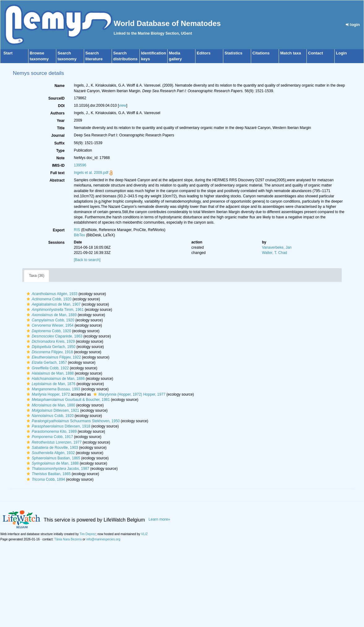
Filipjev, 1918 (49, 352)
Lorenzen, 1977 (53, 442)
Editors (204, 53)
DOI (61, 106)
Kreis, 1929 (50, 341)
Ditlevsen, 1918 (58, 426)
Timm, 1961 (54, 310)
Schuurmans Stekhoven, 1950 (72, 421)
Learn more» (159, 519)
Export (59, 230)
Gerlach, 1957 (46, 363)
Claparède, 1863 (54, 336)
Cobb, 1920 (48, 299)
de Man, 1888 (49, 373)
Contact (315, 53)
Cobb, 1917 (49, 437)
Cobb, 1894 (45, 479)
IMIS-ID (58, 165)
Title (61, 128)
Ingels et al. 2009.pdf (91, 173)
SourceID (56, 98)
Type (60, 151)
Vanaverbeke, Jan (277, 247)
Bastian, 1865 (53, 458)
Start (8, 53)
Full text (58, 173)
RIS (77, 230)
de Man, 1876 (50, 384)
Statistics (233, 53)
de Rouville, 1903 (51, 448)
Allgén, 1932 (50, 453)
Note (60, 158)
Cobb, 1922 (47, 368)
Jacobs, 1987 (57, 469)
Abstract (57, 180)
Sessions (56, 243)
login (353, 25)
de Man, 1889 (51, 315)
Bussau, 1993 (53, 389)
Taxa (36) (36, 276)
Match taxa (291, 53)
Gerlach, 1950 (50, 347)
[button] (28, 294)
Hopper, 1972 (47, 394)
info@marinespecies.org (103, 539)
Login (341, 53)
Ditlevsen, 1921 (52, 410)
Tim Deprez (88, 534)
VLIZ (144, 534)
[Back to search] (87, 260)
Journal (58, 135)
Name (60, 86)
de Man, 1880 (50, 405)
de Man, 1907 (53, 304)
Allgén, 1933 (51, 294)
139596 (80, 165)
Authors (58, 113)
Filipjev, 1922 (53, 357)
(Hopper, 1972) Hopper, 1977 (129, 394)
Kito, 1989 (51, 432)
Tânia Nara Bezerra (68, 539)
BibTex (79, 235)
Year (60, 121)
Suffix (59, 143)
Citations (261, 53)
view (122, 105)
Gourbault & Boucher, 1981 (67, 400)
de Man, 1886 (55, 379)
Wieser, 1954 (49, 325)
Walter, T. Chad (274, 253)
